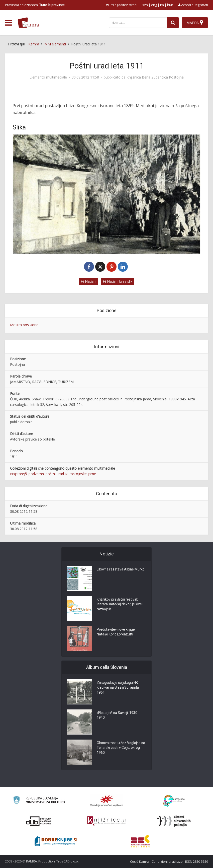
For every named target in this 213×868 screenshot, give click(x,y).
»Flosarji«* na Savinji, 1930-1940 (118, 716)
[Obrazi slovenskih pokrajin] (174, 821)
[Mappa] (195, 23)
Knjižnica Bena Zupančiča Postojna (155, 77)
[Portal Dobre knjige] (56, 841)
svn (145, 5)
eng (154, 5)
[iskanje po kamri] (138, 23)
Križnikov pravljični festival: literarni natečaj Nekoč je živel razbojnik (120, 605)
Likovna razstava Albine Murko (121, 570)
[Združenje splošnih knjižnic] (140, 841)
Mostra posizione (24, 325)
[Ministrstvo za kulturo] (39, 801)
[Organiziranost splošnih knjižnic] (107, 801)
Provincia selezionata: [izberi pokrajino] (35, 5)
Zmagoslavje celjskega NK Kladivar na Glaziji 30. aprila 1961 (118, 688)
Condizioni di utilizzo (167, 861)
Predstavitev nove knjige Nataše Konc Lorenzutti (116, 632)
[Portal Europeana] (174, 801)
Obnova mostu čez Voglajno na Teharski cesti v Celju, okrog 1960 (121, 748)
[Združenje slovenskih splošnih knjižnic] (106, 821)
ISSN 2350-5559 (197, 861)
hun (170, 5)
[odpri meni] (8, 23)
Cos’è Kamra (140, 861)
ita (162, 5)
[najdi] (173, 23)
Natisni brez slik (118, 281)
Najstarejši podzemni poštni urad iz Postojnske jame (53, 474)
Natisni (88, 281)
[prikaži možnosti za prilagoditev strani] (122, 5)
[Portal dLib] (39, 821)
